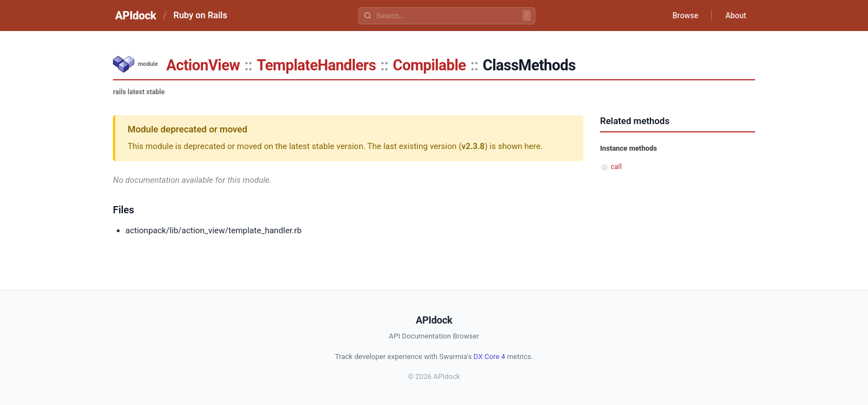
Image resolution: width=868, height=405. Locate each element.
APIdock (136, 16)
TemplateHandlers (316, 65)
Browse (686, 16)
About (736, 16)
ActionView (203, 65)
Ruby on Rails (200, 15)
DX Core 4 (489, 357)
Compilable (429, 65)
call (616, 166)
